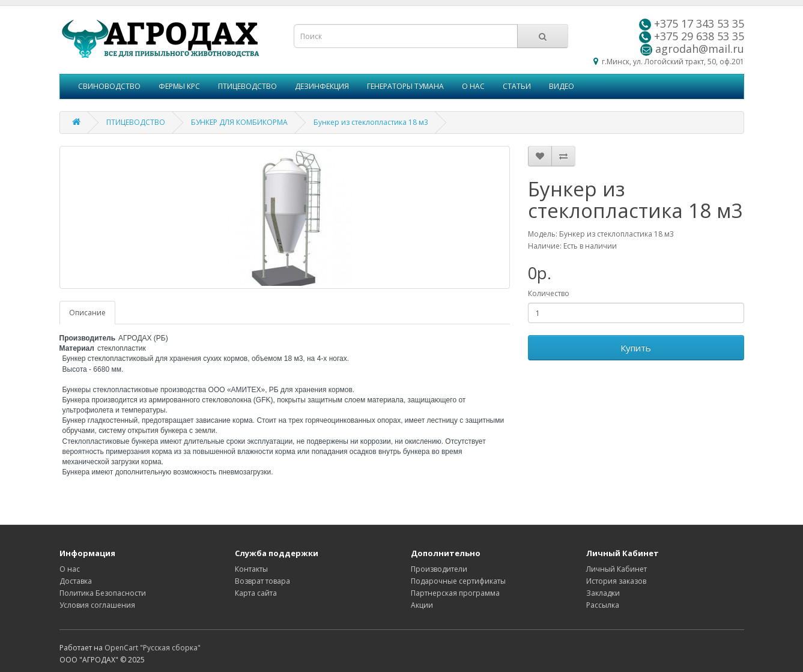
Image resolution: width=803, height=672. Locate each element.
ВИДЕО (562, 86)
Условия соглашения (97, 605)
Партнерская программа (455, 593)
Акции (422, 605)
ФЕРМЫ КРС (179, 86)
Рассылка (603, 605)
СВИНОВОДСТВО (109, 86)
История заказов (616, 581)
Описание (87, 313)
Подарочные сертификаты (458, 581)
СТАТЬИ (517, 86)
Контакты (251, 569)
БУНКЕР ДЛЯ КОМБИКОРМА (239, 122)
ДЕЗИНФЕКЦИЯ (322, 86)
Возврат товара (262, 581)
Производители (439, 569)
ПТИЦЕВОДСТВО (247, 86)
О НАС (473, 86)
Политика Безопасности (103, 593)
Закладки (603, 593)
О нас (70, 569)
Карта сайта (256, 593)
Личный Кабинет (617, 569)
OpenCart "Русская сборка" (153, 648)
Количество (549, 293)
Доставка (76, 581)
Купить (636, 348)
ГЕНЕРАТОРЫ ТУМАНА (405, 86)
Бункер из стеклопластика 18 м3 (371, 122)
